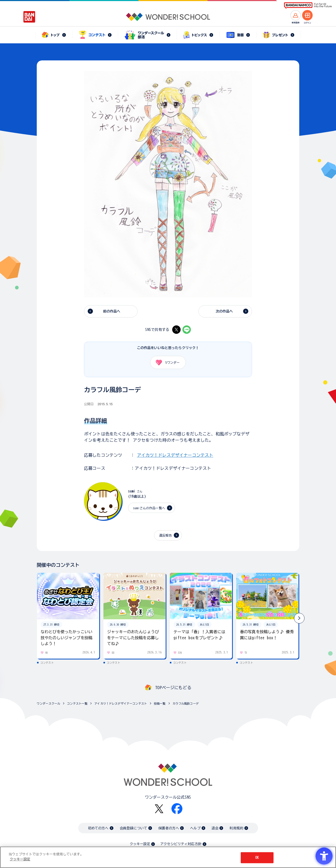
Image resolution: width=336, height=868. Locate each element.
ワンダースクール (48, 703)
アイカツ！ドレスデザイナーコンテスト (175, 455)
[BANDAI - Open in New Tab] (29, 17)
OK (257, 858)
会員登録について (133, 828)
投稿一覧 (160, 703)
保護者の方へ (169, 828)
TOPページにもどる (173, 688)
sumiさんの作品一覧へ (149, 508)
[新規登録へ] (296, 15)
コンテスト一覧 (77, 703)
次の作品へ (224, 311)
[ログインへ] (307, 15)
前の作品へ (112, 311)
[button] (299, 618)
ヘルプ (195, 828)
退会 (215, 828)
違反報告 (166, 535)
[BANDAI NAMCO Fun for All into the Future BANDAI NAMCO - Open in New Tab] (308, 6)
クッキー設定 (140, 844)
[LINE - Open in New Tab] (187, 330)
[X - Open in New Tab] (176, 330)
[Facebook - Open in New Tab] (177, 809)
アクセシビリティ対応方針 (181, 844)
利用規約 (236, 828)
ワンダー (166, 362)
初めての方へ (98, 828)
